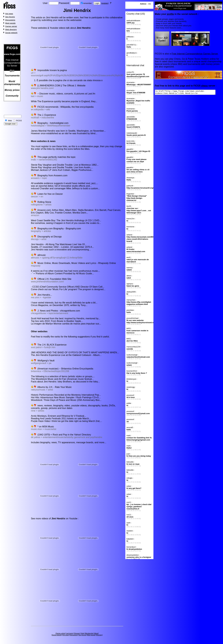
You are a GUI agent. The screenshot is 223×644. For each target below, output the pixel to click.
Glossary (77, 633)
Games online (61, 633)
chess (204, 86)
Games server (11, 26)
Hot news (9, 14)
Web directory (11, 29)
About (96, 633)
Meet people (10, 23)
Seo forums (10, 17)
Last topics (70, 633)
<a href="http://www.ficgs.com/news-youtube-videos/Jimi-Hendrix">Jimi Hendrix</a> (189, 93)
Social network (11, 33)
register (105, 3)
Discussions (10, 20)
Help (83, 633)
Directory (99, 635)
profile (170, 14)
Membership (89, 633)
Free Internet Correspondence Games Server (195, 54)
